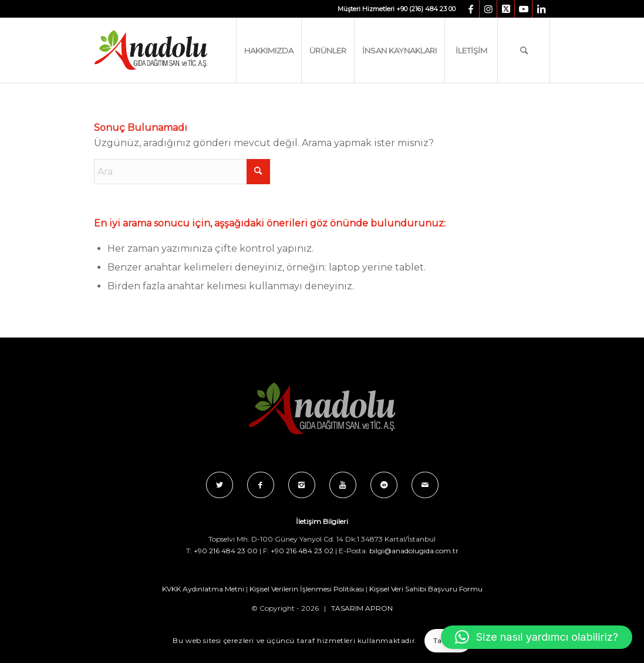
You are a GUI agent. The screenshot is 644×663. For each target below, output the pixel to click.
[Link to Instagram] (488, 9)
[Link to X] (506, 9)
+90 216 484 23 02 (302, 551)
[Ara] (524, 50)
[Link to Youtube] (523, 9)
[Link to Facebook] (471, 9)
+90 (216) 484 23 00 (426, 9)
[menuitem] (269, 50)
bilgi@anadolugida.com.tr (414, 551)
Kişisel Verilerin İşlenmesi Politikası (307, 589)
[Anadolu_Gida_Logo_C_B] (175, 50)
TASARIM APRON (362, 608)
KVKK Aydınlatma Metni (203, 589)
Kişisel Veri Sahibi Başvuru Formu (426, 589)
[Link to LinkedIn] (541, 9)
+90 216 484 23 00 (226, 551)
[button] (537, 637)
